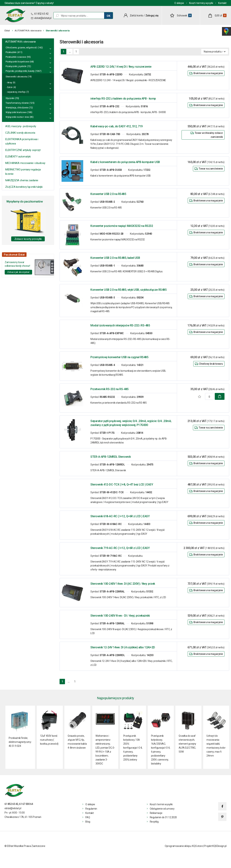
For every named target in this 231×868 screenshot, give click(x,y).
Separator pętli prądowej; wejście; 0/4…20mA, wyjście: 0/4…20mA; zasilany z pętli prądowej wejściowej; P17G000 (131, 423)
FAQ (88, 817)
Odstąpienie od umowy (162, 809)
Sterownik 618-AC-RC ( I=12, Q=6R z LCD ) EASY (120, 516)
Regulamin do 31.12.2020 (163, 817)
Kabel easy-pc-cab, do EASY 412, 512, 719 (116, 126)
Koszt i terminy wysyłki (201, 3)
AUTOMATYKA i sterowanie (28, 31)
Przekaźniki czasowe (16, 57)
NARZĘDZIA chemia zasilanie (22, 180)
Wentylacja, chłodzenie (17, 108)
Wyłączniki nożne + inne (17, 117)
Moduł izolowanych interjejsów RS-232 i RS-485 (120, 325)
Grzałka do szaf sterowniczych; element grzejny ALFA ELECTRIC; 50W (187, 744)
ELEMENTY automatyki (18, 157)
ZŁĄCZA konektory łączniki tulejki (24, 187)
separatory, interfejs (16, 92)
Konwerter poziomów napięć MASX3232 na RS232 (122, 226)
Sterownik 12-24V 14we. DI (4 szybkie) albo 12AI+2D (123, 647)
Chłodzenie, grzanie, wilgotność (21, 48)
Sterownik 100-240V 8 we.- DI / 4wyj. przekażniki (120, 616)
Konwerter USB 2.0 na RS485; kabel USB (115, 258)
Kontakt (222, 3)
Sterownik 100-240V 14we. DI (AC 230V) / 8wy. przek (123, 584)
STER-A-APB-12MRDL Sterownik (111, 457)
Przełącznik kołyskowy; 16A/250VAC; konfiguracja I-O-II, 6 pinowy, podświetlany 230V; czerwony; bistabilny (161, 750)
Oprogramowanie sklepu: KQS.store (184, 846)
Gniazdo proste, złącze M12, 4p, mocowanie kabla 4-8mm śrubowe (77, 742)
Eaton (10, 87)
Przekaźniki (11, 52)
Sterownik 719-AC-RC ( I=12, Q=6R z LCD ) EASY (120, 548)
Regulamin (91, 809)
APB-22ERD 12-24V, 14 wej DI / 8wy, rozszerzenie (121, 67)
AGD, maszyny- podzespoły (21, 126)
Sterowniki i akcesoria (16, 77)
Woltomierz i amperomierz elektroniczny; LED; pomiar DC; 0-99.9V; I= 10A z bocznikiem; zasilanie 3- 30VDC (105, 750)
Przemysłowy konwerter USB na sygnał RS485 (119, 357)
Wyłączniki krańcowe (16, 112)
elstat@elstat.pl (43, 18)
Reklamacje (156, 813)
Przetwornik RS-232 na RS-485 (109, 389)
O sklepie (179, 3)
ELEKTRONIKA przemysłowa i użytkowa (22, 141)
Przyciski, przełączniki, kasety (20, 71)
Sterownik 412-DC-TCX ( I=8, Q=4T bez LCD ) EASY (122, 484)
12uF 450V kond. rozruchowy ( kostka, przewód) (49, 740)
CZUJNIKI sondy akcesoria (20, 133)
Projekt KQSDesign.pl (215, 846)
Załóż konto (137, 16)
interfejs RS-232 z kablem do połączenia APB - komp (123, 99)
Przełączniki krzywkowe (17, 62)
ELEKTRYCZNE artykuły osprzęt (23, 150)
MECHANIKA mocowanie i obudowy (25, 163)
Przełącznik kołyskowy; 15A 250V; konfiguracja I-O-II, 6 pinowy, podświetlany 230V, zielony (133, 748)
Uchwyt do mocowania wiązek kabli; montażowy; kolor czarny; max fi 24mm (216, 746)
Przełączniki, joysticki (16, 66)
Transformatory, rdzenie (17, 103)
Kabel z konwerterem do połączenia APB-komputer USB (125, 162)
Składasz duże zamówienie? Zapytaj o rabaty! (29, 3)
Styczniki (10, 98)
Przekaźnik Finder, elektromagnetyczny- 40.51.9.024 (20, 742)
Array (10, 83)
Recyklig (154, 822)
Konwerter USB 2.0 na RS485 (108, 194)
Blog (88, 822)
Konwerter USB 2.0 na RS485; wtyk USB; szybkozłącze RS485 (128, 290)
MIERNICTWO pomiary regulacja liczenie (23, 172)
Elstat (7, 31)
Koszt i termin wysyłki (161, 804)
